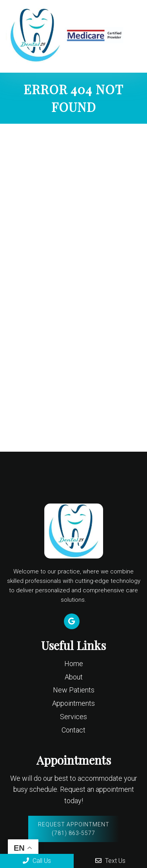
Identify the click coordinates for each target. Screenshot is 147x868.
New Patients (74, 690)
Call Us (37, 861)
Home (74, 664)
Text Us (110, 861)
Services (73, 717)
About (74, 677)
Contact (73, 730)
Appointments (73, 703)
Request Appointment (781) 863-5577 (74, 829)
